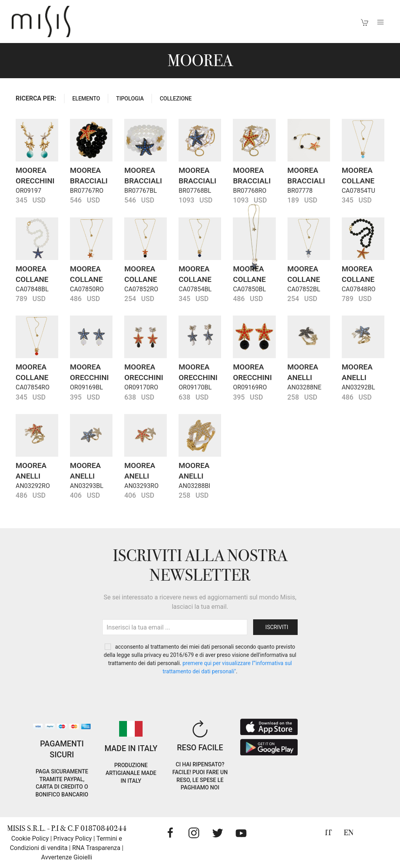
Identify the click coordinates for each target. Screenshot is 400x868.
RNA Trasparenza (96, 848)
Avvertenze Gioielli (67, 857)
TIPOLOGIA (130, 99)
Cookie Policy (30, 838)
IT (329, 833)
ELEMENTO (86, 99)
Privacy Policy (73, 838)
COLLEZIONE (176, 99)
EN (349, 833)
